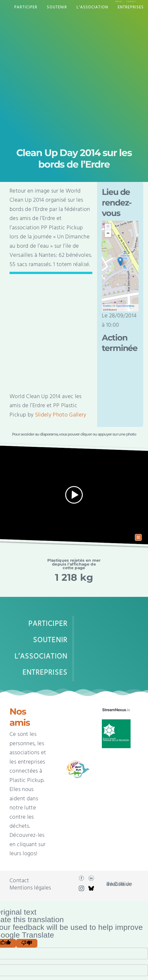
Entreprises (131, 7)
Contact (131, 2)
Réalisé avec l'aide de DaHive (119, 884)
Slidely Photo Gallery (61, 415)
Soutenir (57, 7)
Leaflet (107, 306)
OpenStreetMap (125, 306)
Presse (119, 2)
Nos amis (20, 717)
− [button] (108, 234)
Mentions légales (30, 888)
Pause (138, 537)
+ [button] (108, 227)
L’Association (92, 7)
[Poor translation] (27, 943)
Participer (26, 7)
